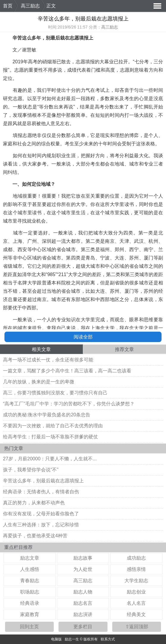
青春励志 (30, 581)
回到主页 (29, 627)
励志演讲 (83, 614)
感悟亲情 (136, 569)
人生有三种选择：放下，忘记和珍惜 (41, 525)
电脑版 (56, 639)
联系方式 (108, 639)
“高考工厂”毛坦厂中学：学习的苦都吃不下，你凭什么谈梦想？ (69, 404)
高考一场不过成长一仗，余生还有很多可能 (48, 360)
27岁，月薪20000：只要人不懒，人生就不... (50, 459)
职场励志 (30, 592)
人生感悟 (30, 569)
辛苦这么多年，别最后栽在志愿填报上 (43, 481)
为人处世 (83, 569)
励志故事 (83, 558)
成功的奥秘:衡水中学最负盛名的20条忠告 (47, 415)
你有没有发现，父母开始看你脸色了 (41, 514)
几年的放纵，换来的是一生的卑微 (39, 382)
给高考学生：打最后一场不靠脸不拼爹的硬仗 (50, 437)
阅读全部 (83, 337)
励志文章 (30, 558)
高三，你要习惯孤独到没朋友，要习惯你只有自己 (55, 393)
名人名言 (136, 603)
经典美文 (136, 614)
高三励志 (30, 6)
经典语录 (30, 603)
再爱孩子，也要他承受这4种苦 (35, 536)
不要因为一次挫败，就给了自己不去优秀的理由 (53, 426)
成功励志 (136, 558)
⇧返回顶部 (137, 627)
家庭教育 (30, 614)
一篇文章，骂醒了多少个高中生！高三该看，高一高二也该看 (67, 371)
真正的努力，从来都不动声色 (34, 503)
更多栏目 (83, 627)
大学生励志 (136, 581)
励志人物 (83, 592)
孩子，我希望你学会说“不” (31, 470)
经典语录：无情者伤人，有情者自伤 (41, 492)
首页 (8, 6)
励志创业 (136, 592)
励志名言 (83, 603)
